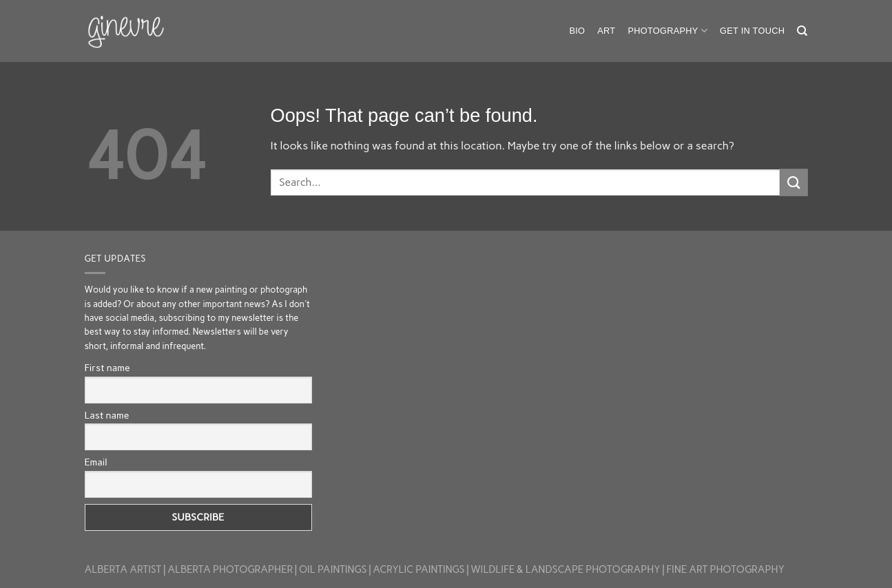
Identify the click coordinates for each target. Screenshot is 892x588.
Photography (667, 31)
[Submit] (794, 182)
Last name (107, 416)
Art (606, 31)
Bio (577, 31)
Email (96, 462)
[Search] (802, 31)
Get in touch (752, 31)
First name (107, 368)
